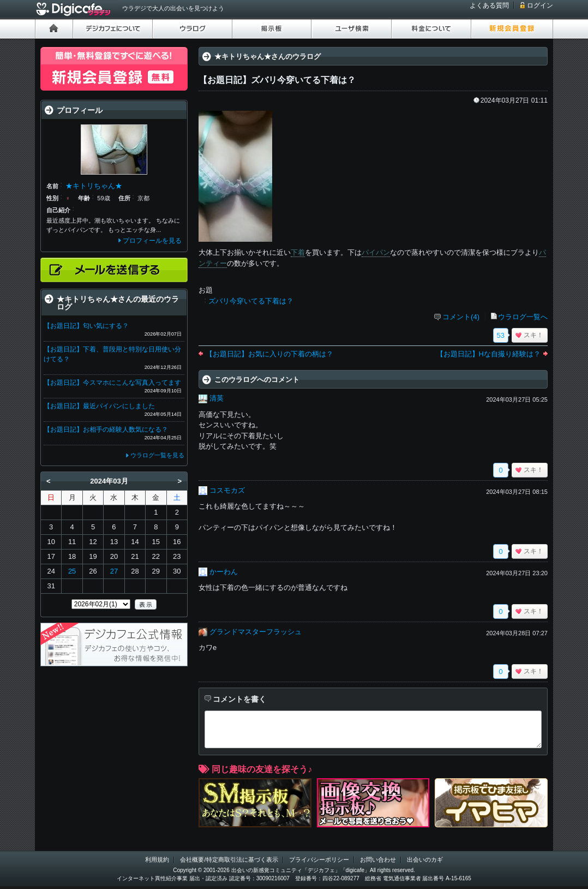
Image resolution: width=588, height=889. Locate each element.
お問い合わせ (378, 860)
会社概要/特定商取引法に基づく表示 (229, 860)
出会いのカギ (425, 860)
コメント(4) (461, 317)
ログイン (540, 5)
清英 (217, 398)
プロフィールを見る (152, 241)
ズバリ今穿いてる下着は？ (251, 301)
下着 (298, 252)
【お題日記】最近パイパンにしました (99, 406)
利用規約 (157, 860)
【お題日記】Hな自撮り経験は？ (488, 354)
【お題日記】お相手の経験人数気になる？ (106, 429)
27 (114, 571)
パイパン (376, 252)
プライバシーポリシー (319, 860)
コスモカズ (227, 490)
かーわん (224, 572)
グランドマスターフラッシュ (256, 632)
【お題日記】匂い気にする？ (86, 326)
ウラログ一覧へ (523, 317)
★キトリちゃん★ (94, 186)
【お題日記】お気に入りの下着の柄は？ (269, 354)
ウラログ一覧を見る (157, 455)
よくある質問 (489, 5)
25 (72, 571)
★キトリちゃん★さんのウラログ (268, 56)
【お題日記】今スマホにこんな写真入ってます (112, 383)
